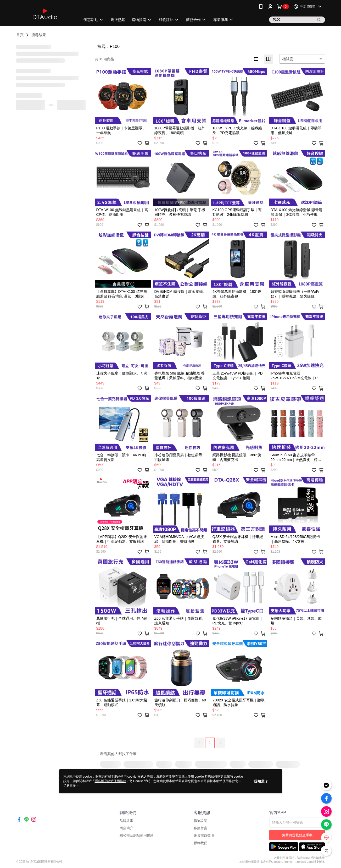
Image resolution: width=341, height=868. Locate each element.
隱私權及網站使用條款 (137, 835)
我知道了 (261, 781)
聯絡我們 (200, 843)
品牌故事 (126, 821)
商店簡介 (126, 828)
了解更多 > (71, 785)
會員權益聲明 (204, 835)
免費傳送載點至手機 (297, 835)
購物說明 (200, 821)
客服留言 (200, 828)
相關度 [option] (288, 59)
